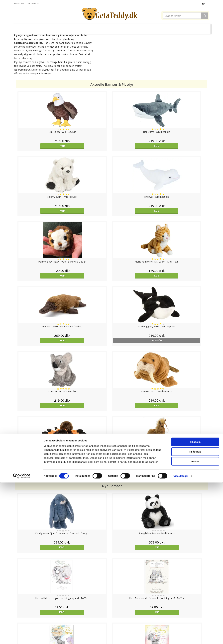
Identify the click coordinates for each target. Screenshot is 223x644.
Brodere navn (171, 28)
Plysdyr (67, 28)
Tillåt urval (195, 613)
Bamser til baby (126, 28)
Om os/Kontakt (34, 3)
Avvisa (195, 623)
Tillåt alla (195, 603)
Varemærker (149, 28)
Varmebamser (103, 28)
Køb (39, 146)
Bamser (51, 28)
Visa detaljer (181, 637)
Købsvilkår (19, 3)
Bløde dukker (83, 28)
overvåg (184, 211)
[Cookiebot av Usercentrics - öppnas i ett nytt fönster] (22, 638)
